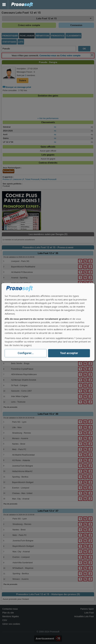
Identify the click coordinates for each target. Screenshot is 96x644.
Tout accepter (69, 353)
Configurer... (26, 353)
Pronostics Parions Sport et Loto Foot (22, 5)
